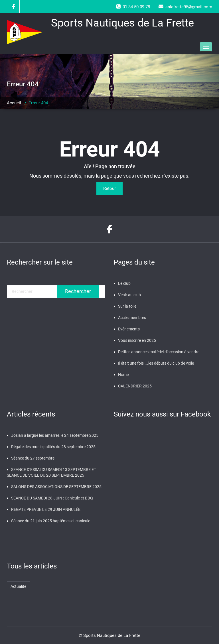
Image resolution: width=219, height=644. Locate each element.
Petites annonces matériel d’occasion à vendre (159, 352)
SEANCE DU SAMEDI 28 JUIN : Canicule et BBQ (52, 498)
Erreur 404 (38, 103)
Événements (129, 329)
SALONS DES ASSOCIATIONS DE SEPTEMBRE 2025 (56, 487)
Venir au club (129, 295)
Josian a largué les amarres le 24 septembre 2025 (55, 435)
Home (123, 375)
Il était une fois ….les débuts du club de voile (156, 363)
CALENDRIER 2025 (135, 386)
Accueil (14, 103)
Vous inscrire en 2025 (137, 340)
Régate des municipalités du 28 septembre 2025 (53, 447)
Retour (109, 188)
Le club (124, 283)
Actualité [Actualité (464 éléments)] (18, 586)
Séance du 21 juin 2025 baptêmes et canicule (51, 521)
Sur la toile (127, 306)
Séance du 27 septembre (33, 458)
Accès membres (132, 318)
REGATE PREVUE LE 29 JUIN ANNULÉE (46, 509)
